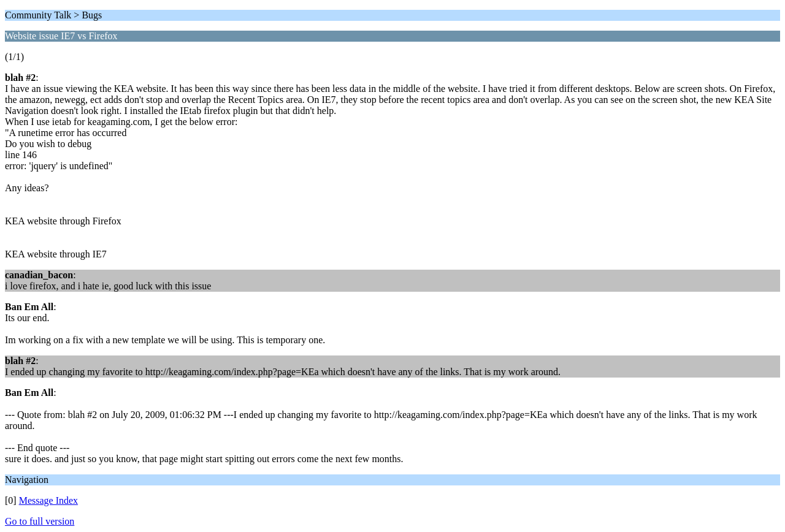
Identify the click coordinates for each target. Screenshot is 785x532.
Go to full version (40, 521)
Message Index (48, 500)
